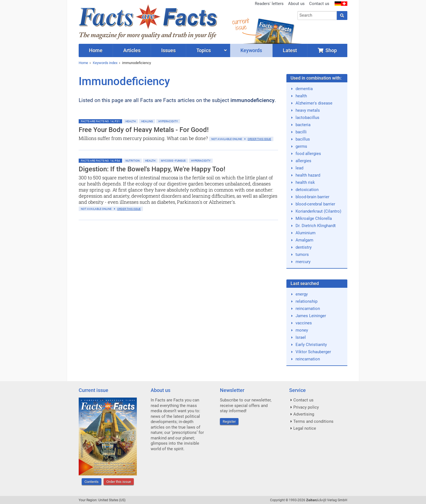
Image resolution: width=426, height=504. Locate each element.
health (301, 96)
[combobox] (317, 16)
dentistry (304, 247)
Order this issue (119, 482)
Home (83, 63)
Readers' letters (269, 4)
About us (296, 4)
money (302, 330)
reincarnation (308, 309)
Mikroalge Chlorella (314, 218)
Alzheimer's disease (314, 103)
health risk (305, 182)
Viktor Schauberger (313, 352)
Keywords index (105, 63)
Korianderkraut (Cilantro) (318, 211)
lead (299, 168)
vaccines (304, 323)
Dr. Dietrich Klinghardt (316, 226)
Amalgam (304, 240)
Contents (92, 482)
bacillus (303, 139)
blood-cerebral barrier (315, 204)
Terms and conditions (313, 421)
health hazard (308, 175)
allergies (303, 161)
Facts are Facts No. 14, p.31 (100, 121)
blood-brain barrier (312, 197)
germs (301, 146)
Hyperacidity (168, 121)
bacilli (301, 132)
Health (131, 121)
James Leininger (311, 316)
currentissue (240, 24)
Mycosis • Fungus (173, 161)
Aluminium (306, 233)
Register (229, 422)
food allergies (308, 154)
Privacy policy (306, 407)
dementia (304, 89)
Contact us (319, 4)
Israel (301, 337)
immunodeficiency (137, 63)
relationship (306, 301)
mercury (303, 262)
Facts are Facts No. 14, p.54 (100, 161)
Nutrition (133, 161)
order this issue (259, 139)
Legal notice (305, 428)
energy (302, 294)
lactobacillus (307, 118)
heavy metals (308, 110)
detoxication (307, 190)
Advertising (304, 414)
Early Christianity (311, 345)
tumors (302, 254)
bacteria (303, 125)
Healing (147, 121)
